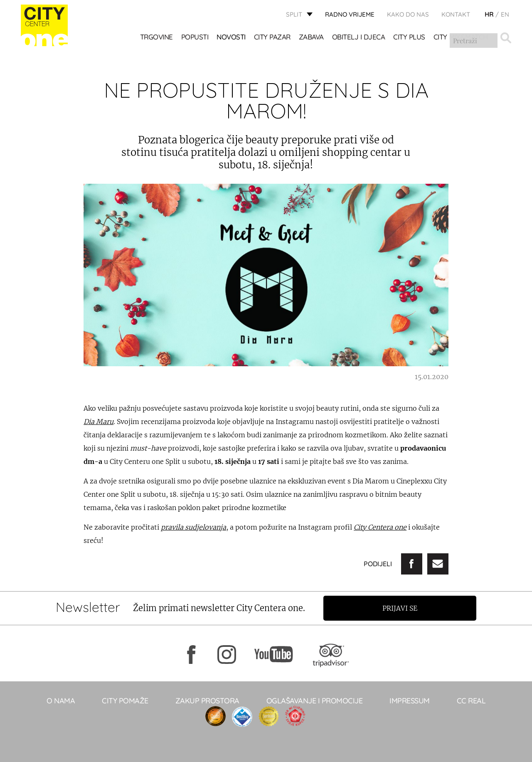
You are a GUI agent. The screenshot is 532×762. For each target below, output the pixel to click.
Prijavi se (402, 608)
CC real (471, 701)
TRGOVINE (156, 38)
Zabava (311, 38)
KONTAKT (456, 15)
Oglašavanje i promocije (315, 701)
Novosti (232, 38)
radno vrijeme (350, 15)
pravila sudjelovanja (193, 527)
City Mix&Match (461, 38)
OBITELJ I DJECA (359, 38)
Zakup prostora (207, 701)
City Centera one (380, 527)
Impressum (410, 701)
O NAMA (61, 701)
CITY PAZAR (272, 38)
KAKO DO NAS (408, 15)
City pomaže (125, 701)
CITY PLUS (410, 38)
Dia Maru (99, 422)
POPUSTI (195, 38)
